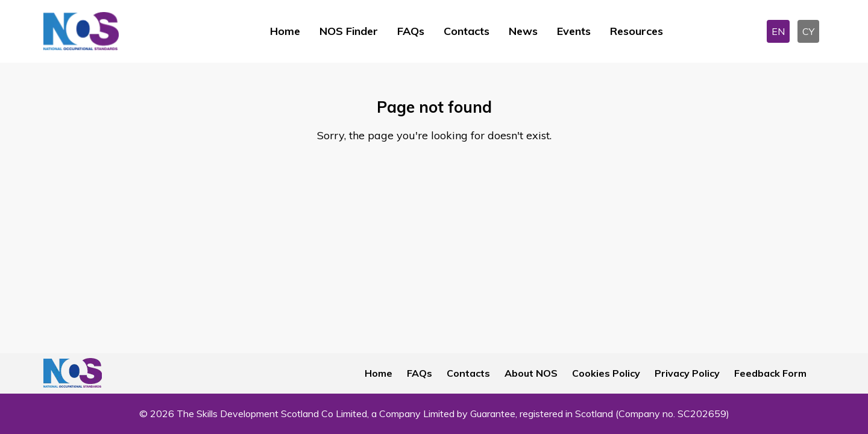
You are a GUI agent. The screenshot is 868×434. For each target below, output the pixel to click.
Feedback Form (770, 373)
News (523, 31)
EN (778, 31)
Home (285, 31)
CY (808, 31)
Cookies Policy (606, 373)
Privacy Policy (687, 373)
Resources (637, 31)
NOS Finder (349, 31)
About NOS (531, 373)
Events (574, 31)
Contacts (467, 31)
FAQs (411, 31)
